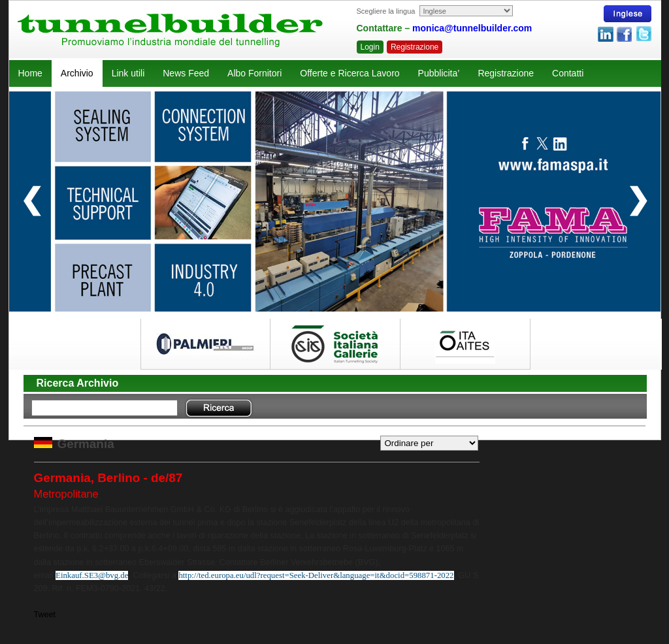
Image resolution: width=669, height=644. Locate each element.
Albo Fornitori (254, 73)
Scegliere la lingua (386, 11)
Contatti (568, 73)
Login (370, 47)
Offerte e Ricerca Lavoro (350, 73)
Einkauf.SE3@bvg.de (92, 575)
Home (30, 73)
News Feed (186, 73)
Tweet (45, 615)
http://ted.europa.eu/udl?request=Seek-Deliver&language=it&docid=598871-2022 (316, 575)
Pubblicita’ (439, 73)
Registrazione (415, 47)
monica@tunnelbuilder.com (472, 28)
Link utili (128, 73)
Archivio (77, 73)
